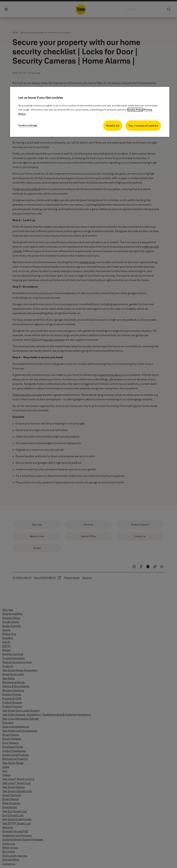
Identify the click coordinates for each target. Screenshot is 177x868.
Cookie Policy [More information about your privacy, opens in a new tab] (135, 110)
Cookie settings (28, 125)
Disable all (113, 126)
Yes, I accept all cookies (143, 126)
